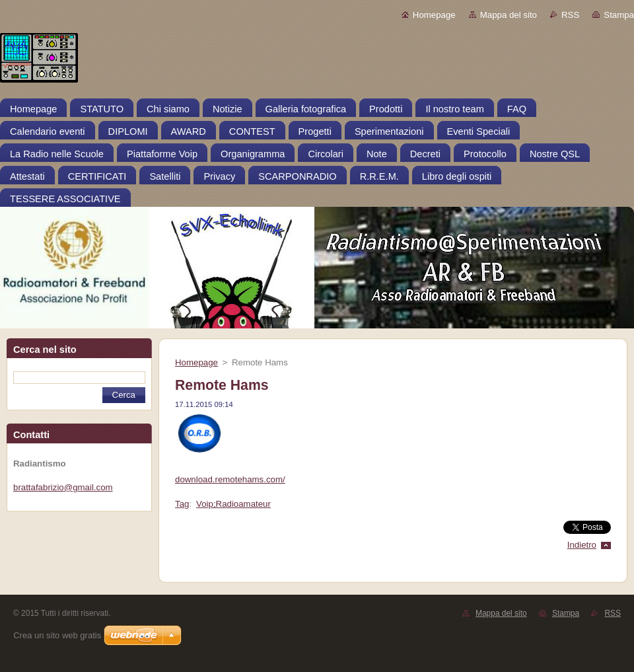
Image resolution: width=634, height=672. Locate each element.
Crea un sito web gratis (57, 635)
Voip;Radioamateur (233, 504)
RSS (570, 15)
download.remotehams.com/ (230, 479)
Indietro (582, 545)
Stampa (619, 15)
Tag (182, 504)
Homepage (434, 15)
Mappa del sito (509, 15)
